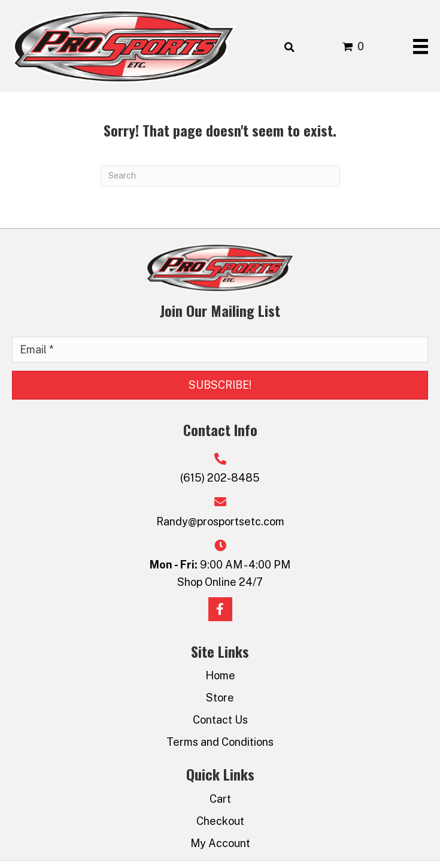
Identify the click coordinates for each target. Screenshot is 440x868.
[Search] (220, 176)
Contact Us (220, 720)
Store (220, 698)
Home (220, 675)
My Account (220, 843)
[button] (220, 385)
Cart (220, 799)
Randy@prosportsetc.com (220, 521)
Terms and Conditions (220, 742)
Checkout (220, 821)
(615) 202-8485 (220, 478)
